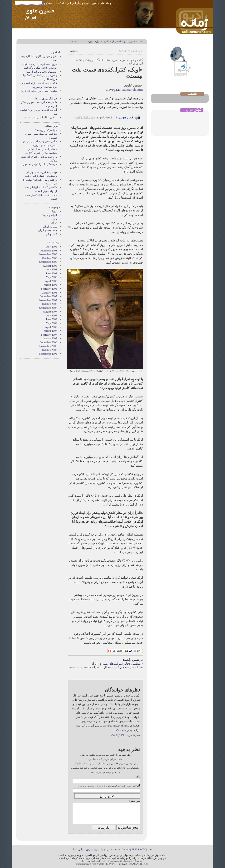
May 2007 (51, 323)
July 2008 (52, 269)
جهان (54, 219)
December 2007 (48, 296)
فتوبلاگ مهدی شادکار (45, 99)
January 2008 (50, 293)
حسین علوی (130, 42)
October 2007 (50, 304)
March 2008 (50, 285)
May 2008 (51, 277)
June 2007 (51, 319)
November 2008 (48, 254)
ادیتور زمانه (91, 764)
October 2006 (50, 350)
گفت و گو (116, 42)
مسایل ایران (50, 227)
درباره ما (106, 849)
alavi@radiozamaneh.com (124, 90)
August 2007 (50, 312)
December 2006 (48, 342)
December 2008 (48, 251)
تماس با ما (79, 849)
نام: (138, 776)
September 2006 (48, 354)
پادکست (60, 3)
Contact (126, 849)
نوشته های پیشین (102, 3)
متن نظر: (135, 801)
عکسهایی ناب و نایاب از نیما (42, 72)
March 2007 (50, 331)
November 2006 (48, 346)
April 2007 (51, 327)
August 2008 (50, 266)
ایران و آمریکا (49, 215)
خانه (141, 42)
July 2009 (52, 247)
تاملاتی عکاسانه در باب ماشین (41, 117)
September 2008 (48, 262)
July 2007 (52, 316)
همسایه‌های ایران (48, 230)
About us (116, 849)
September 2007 (48, 308)
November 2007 (48, 300)
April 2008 (51, 281)
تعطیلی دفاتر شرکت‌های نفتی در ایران (116, 664)
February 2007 (49, 335)
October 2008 (50, 258)
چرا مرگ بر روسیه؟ (46, 130)
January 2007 (50, 338)
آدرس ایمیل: (133, 785)
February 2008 (49, 289)
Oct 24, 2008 (118, 735)
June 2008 (51, 273)
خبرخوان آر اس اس (78, 3)
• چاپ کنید (75, 51)
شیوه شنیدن (93, 849)
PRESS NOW (139, 849)
